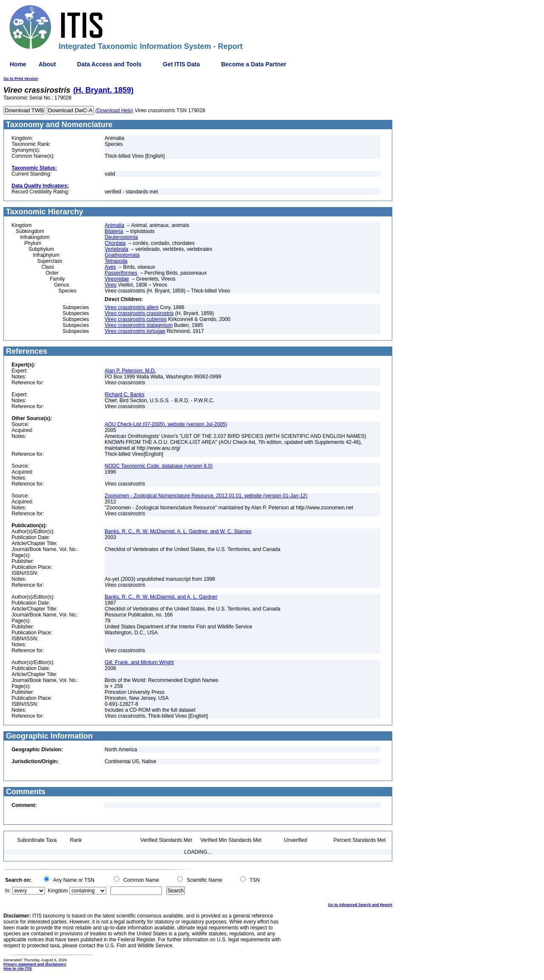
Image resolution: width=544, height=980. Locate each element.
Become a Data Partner (254, 64)
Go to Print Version (21, 79)
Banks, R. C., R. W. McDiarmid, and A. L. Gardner (161, 597)
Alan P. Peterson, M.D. (130, 371)
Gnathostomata (122, 255)
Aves (110, 267)
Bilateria (114, 231)
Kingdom (58, 891)
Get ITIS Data (181, 64)
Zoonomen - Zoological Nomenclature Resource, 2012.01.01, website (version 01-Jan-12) (206, 496)
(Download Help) (114, 111)
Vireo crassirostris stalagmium (139, 325)
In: (8, 891)
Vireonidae (117, 279)
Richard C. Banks (124, 395)
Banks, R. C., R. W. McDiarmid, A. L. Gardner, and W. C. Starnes (178, 531)
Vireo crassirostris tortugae (135, 331)
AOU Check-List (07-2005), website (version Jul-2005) (166, 424)
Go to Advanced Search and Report (360, 905)
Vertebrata (116, 249)
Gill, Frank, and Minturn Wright (139, 662)
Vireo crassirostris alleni (132, 307)
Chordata (115, 243)
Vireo (110, 285)
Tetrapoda (116, 261)
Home (18, 64)
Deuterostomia (121, 237)
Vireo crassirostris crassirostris (139, 313)
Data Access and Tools (109, 64)
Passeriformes (121, 273)
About (47, 64)
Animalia (114, 225)
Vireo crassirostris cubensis (136, 319)
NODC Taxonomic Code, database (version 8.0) (159, 466)
